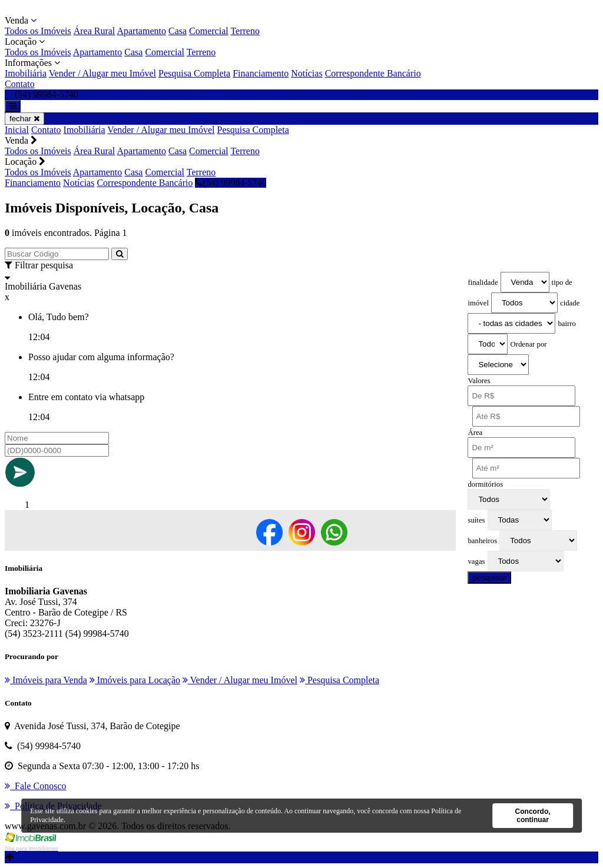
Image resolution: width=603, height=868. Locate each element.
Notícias (307, 73)
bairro (567, 324)
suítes (476, 520)
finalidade (483, 282)
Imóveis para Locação (135, 680)
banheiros (482, 541)
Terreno (245, 31)
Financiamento (261, 73)
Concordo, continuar (533, 816)
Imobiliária (26, 73)
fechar (24, 119)
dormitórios (485, 484)
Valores (479, 381)
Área (475, 433)
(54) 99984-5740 (231, 183)
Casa (178, 31)
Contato (20, 84)
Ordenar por (528, 344)
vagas (476, 561)
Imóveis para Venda (46, 680)
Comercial (209, 31)
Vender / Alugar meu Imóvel (102, 73)
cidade (570, 303)
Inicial (17, 130)
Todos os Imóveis (38, 31)
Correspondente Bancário (373, 73)
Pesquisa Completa (194, 73)
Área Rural (95, 31)
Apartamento (141, 31)
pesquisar (489, 578)
